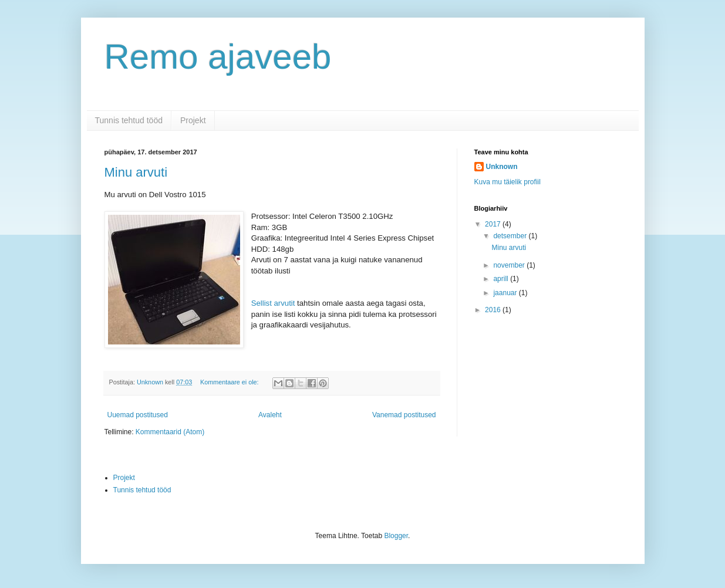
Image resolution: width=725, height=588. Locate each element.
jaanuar (506, 293)
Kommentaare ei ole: (230, 382)
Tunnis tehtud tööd (129, 120)
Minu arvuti (136, 172)
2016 (494, 310)
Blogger (396, 536)
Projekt (193, 120)
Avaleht (270, 415)
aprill (502, 279)
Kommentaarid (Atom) (170, 432)
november (510, 265)
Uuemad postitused (138, 415)
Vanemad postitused (404, 415)
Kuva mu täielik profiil (507, 182)
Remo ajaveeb (218, 57)
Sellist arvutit (273, 303)
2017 (494, 224)
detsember (511, 236)
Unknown (502, 167)
